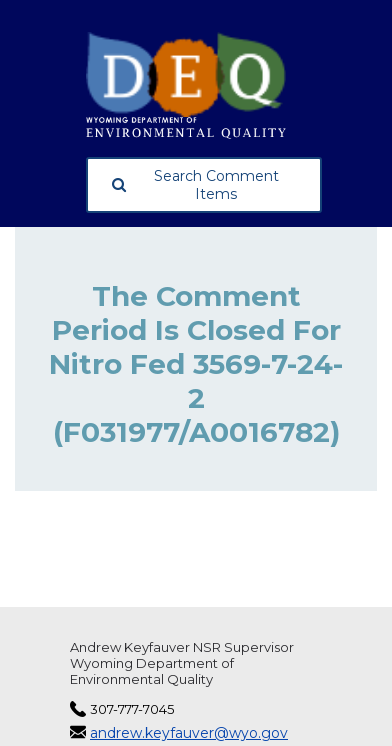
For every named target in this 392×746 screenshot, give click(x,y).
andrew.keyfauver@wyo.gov (189, 733)
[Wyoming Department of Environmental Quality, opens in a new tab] (204, 85)
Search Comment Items (195, 185)
